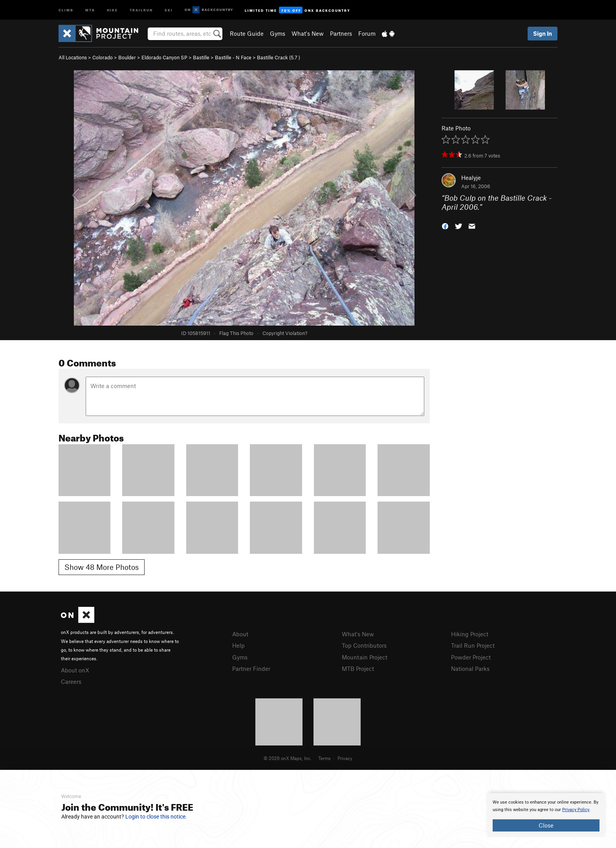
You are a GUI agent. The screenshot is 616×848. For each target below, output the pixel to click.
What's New (308, 33)
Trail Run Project (473, 645)
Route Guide (247, 33)
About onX (75, 670)
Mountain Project (365, 657)
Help (238, 645)
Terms (324, 758)
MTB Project (358, 669)
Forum (367, 33)
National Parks (470, 669)
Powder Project (471, 657)
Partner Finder (251, 669)
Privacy (345, 758)
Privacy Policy (576, 810)
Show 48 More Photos (102, 567)
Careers (71, 681)
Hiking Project (470, 634)
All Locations (73, 57)
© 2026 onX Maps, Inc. (288, 758)
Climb (66, 10)
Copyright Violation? (285, 333)
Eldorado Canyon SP (164, 57)
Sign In (543, 33)
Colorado (103, 57)
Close (546, 825)
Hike (112, 10)
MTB (90, 10)
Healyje (471, 178)
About (240, 634)
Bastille (201, 57)
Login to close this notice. (156, 817)
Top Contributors (364, 645)
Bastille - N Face (233, 57)
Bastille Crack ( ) (279, 57)
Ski (169, 10)
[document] (546, 815)
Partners (341, 33)
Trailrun (141, 10)
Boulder (127, 57)
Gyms (278, 33)
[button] (445, 225)
